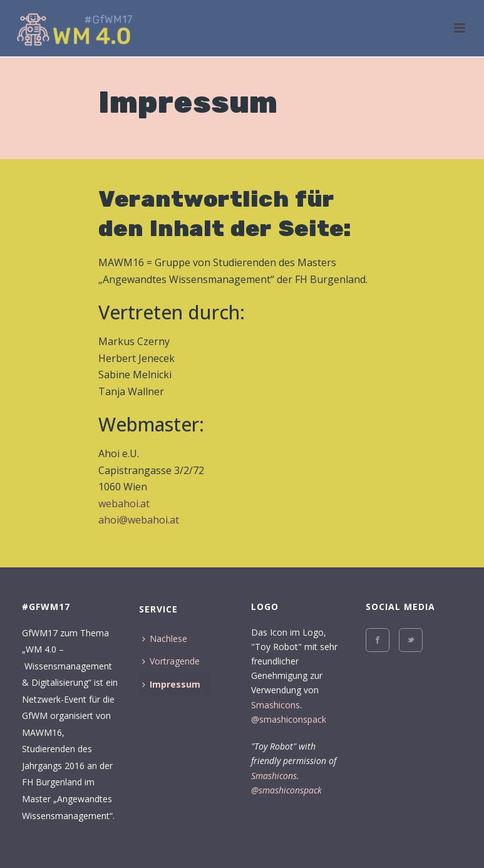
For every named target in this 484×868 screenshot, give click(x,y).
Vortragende (171, 661)
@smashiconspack (289, 719)
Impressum (171, 684)
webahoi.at (124, 504)
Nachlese (165, 638)
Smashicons (275, 705)
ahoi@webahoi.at (139, 520)
